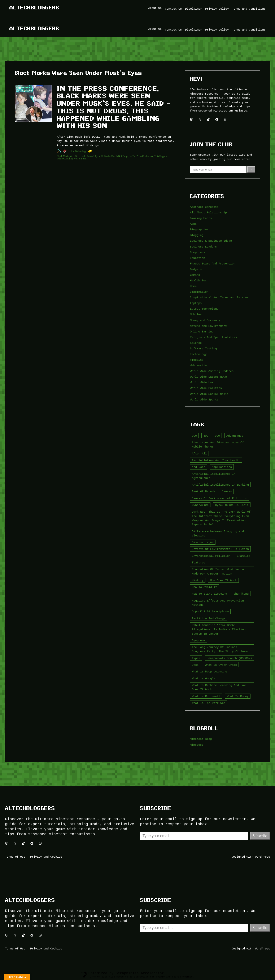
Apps (193, 224)
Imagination (199, 292)
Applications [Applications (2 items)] (222, 467)
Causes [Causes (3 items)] (227, 491)
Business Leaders (203, 247)
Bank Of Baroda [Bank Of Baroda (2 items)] (204, 491)
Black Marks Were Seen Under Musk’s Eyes (78, 156)
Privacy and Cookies (46, 857)
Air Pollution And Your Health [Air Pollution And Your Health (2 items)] (216, 460)
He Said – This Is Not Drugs (115, 156)
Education (197, 258)
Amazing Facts (201, 218)
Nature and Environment (208, 326)
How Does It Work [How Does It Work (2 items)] (223, 580)
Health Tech (199, 280)
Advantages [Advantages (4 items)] (235, 436)
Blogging (197, 235)
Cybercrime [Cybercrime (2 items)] (200, 505)
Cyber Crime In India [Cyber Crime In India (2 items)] (232, 505)
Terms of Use (15, 857)
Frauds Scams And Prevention (213, 264)
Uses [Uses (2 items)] (195, 665)
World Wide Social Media (209, 394)
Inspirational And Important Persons (219, 297)
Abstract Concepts (204, 207)
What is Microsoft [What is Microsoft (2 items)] (206, 696)
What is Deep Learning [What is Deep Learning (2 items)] (209, 672)
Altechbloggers (34, 8)
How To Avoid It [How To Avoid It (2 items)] (204, 587)
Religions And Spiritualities (213, 337)
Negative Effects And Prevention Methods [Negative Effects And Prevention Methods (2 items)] (218, 603)
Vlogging (197, 360)
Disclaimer (193, 9)
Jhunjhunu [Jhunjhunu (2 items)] (241, 594)
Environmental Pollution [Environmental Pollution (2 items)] (211, 556)
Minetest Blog (201, 739)
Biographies (199, 229)
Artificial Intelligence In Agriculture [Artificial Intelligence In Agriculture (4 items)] (214, 476)
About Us (155, 8)
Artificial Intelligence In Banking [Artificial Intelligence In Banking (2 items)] (220, 485)
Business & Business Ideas (211, 241)
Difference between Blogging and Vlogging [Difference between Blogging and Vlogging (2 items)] (218, 533)
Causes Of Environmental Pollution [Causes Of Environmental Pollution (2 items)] (219, 498)
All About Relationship (208, 212)
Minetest (197, 745)
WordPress (262, 857)
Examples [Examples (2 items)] (244, 556)
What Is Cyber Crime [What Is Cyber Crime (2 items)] (221, 665)
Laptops (196, 303)
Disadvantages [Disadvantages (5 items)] (203, 542)
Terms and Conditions (249, 9)
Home (193, 286)
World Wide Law (202, 382)
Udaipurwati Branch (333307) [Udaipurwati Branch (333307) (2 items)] (229, 658)
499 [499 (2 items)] (206, 436)
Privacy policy (217, 9)
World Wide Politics (206, 388)
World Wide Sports (204, 400)
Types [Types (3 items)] (196, 658)
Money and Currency (205, 320)
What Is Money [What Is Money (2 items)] (238, 696)
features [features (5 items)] (198, 562)
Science (196, 343)
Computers (197, 252)
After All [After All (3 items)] (199, 453)
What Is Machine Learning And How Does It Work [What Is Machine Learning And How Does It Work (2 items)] (219, 687)
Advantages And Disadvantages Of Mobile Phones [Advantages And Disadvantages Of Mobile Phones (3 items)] (218, 444)
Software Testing (203, 348)
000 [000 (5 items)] (194, 436)
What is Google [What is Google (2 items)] (204, 678)
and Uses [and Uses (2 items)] (198, 467)
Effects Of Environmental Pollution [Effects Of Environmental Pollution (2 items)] (220, 549)
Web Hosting (199, 365)
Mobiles (196, 314)
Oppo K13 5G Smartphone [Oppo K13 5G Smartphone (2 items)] (210, 611)
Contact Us (173, 9)
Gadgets (196, 269)
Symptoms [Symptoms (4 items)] (198, 640)
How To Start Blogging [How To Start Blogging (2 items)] (209, 594)
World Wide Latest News (208, 377)
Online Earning (202, 332)
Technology (198, 354)
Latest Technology (77, 151)
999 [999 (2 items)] (217, 436)
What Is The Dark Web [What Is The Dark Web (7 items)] (209, 703)
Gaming (195, 275)
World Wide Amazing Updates (212, 371)
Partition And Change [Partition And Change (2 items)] (209, 618)
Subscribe (260, 836)
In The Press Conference (141, 156)
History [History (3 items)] (198, 580)
